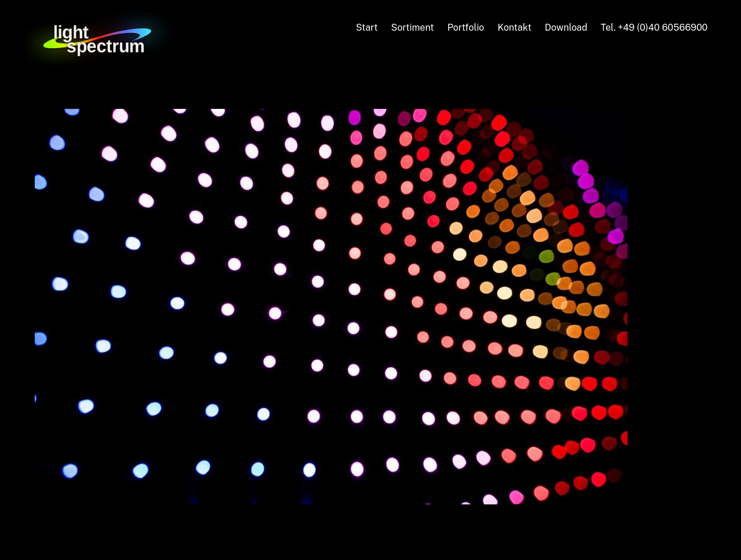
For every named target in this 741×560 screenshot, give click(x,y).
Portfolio (466, 28)
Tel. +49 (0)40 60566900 (654, 28)
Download (566, 28)
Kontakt (514, 28)
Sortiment (412, 28)
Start (367, 28)
